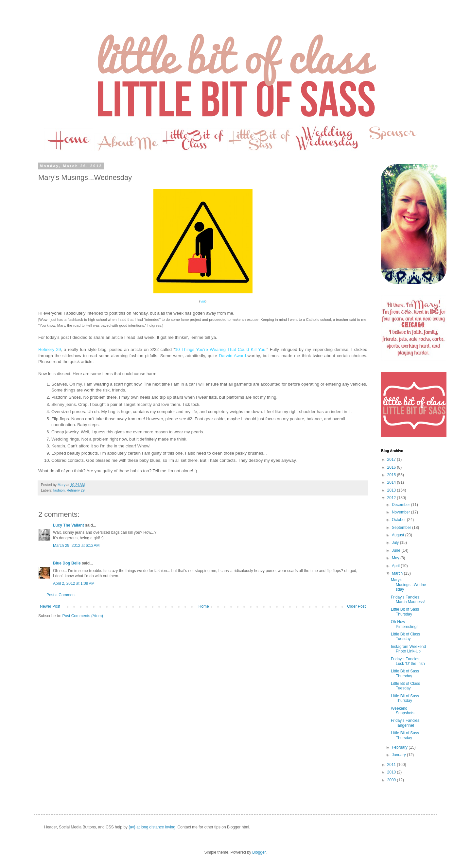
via (203, 301)
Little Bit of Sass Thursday (405, 612)
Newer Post (50, 606)
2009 (392, 780)
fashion (59, 490)
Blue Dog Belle (67, 563)
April (396, 566)
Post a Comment (61, 595)
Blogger (259, 852)
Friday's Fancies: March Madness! (408, 599)
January (399, 755)
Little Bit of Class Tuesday (405, 636)
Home (204, 606)
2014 (392, 482)
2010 (392, 772)
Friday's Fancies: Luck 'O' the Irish (408, 661)
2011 (392, 765)
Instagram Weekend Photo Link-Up (408, 649)
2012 (392, 498)
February (400, 747)
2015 (392, 475)
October (399, 520)
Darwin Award (232, 356)
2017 (392, 460)
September (402, 528)
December (401, 505)
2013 (392, 490)
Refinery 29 (50, 349)
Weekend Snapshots (403, 711)
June (397, 550)
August (399, 535)
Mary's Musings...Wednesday (409, 585)
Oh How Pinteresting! (404, 624)
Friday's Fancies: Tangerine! (406, 723)
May (396, 558)
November (401, 512)
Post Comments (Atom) (83, 616)
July (396, 543)
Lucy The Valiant (69, 525)
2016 (392, 467)
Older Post (356, 606)
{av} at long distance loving (152, 827)
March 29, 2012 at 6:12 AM (76, 546)
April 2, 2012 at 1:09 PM (74, 583)
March (398, 573)
